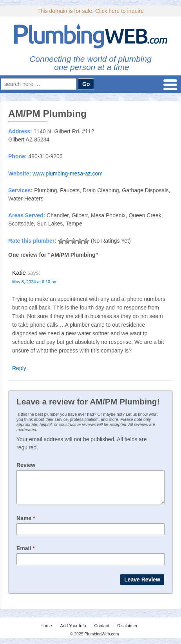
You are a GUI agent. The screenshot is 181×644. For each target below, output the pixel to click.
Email (26, 554)
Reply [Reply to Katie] (19, 368)
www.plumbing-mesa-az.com (68, 174)
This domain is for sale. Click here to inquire (90, 11)
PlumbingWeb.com (101, 640)
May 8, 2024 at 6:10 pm (35, 282)
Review (26, 465)
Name (26, 524)
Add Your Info (73, 631)
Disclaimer (127, 631)
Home (46, 631)
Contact (102, 631)
